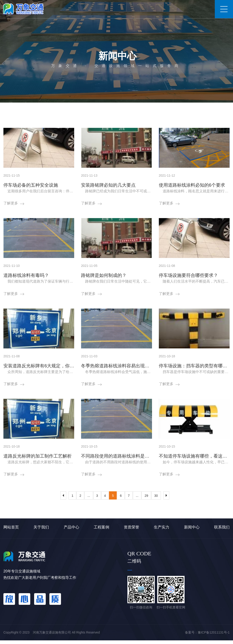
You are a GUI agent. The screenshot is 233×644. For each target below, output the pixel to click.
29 (146, 500)
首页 (34, 110)
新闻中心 (49, 110)
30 (156, 500)
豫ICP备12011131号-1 (214, 636)
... (89, 500)
